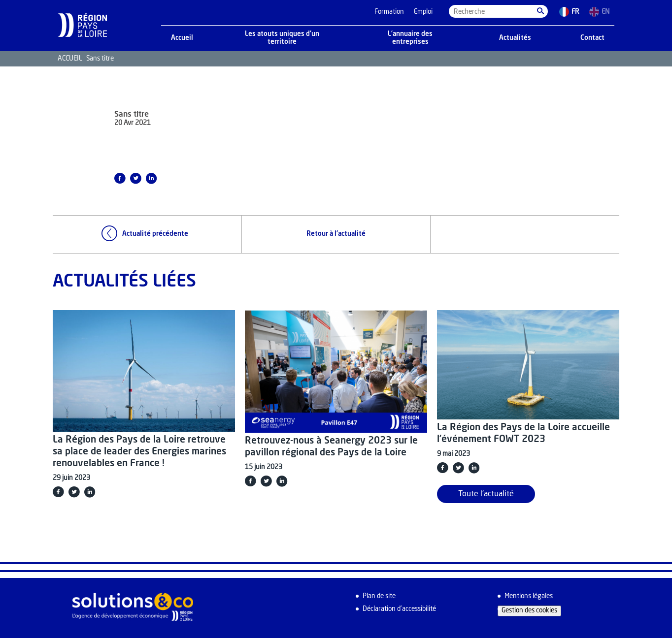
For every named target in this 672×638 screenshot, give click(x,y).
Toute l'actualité (486, 494)
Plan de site (379, 596)
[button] (540, 11)
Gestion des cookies (529, 611)
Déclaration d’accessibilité (399, 609)
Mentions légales (529, 596)
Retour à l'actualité (336, 234)
